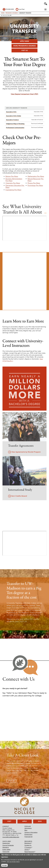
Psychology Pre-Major (35, 185)
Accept (4, 865)
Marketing (6, 847)
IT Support (28, 847)
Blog (26, 830)
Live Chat (22, 9)
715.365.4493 (10, 9)
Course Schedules (8, 845)
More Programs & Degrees (24, 46)
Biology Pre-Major (12, 176)
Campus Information (31, 832)
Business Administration (14, 179)
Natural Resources (34, 179)
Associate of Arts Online (13, 116)
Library (27, 849)
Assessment (6, 843)
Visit (9, 821)
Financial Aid (28, 837)
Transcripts (6, 852)
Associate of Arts (11, 112)
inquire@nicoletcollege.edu (11, 837)
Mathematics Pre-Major (36, 176)
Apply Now (24, 41)
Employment (28, 834)
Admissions (28, 828)
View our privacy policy (13, 862)
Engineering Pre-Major (13, 190)
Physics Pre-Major (34, 183)
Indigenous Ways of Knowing (15, 124)
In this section (5, 15)
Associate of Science (12, 120)
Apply (25, 821)
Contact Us (28, 845)
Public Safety (6, 849)
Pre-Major (9, 181)
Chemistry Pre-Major (13, 183)
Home (3, 13)
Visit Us (24, 50)
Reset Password (30, 852)
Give (40, 821)
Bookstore (28, 843)
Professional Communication (15, 128)
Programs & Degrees (12, 13)
